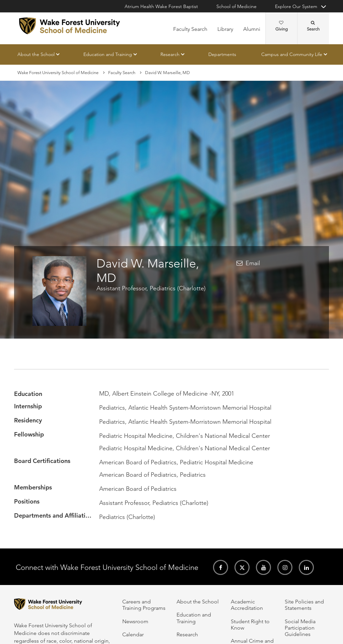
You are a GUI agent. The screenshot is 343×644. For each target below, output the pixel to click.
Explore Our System (296, 6)
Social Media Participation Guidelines (300, 628)
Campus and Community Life (292, 54)
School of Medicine (236, 6)
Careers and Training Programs (144, 605)
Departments (222, 54)
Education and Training (108, 54)
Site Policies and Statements (304, 605)
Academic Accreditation (247, 605)
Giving (282, 26)
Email (253, 263)
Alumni (252, 29)
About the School (36, 54)
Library (225, 29)
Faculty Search (190, 29)
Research (170, 54)
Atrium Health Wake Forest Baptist (161, 6)
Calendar (133, 634)
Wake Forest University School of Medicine (58, 73)
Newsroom (135, 621)
